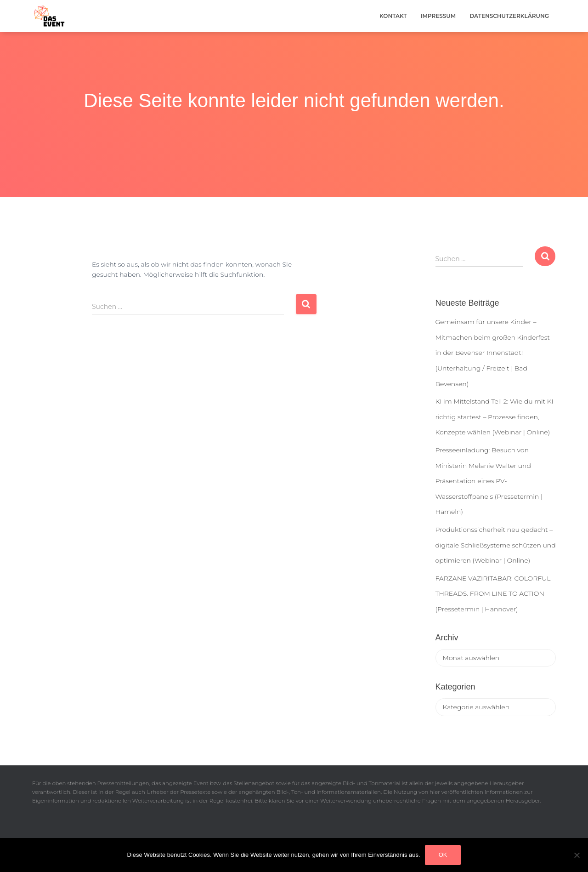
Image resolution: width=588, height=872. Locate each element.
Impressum (438, 16)
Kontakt (393, 16)
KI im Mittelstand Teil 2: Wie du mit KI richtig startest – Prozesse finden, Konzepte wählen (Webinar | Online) (495, 417)
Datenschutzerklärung (509, 16)
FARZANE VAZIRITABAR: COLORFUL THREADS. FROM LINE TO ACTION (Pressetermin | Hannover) (493, 594)
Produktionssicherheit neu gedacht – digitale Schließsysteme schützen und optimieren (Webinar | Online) (496, 545)
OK (443, 855)
